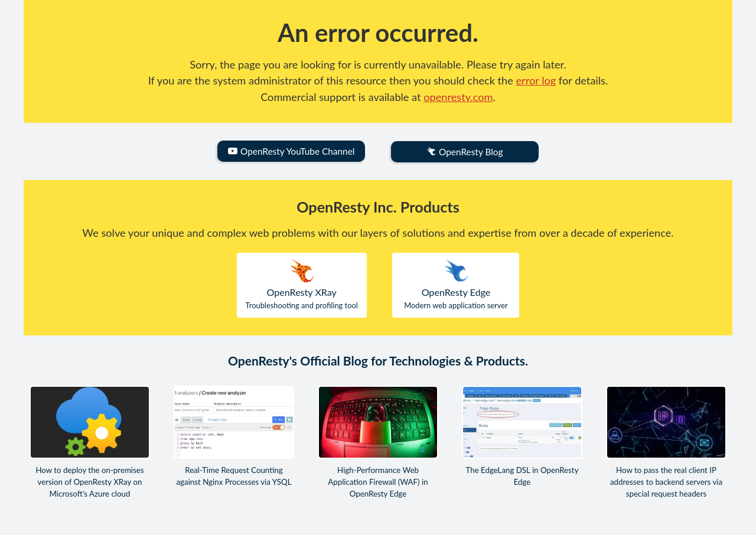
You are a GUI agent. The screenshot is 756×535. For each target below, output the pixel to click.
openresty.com (458, 97)
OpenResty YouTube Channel (291, 151)
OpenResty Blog (465, 152)
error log (536, 80)
